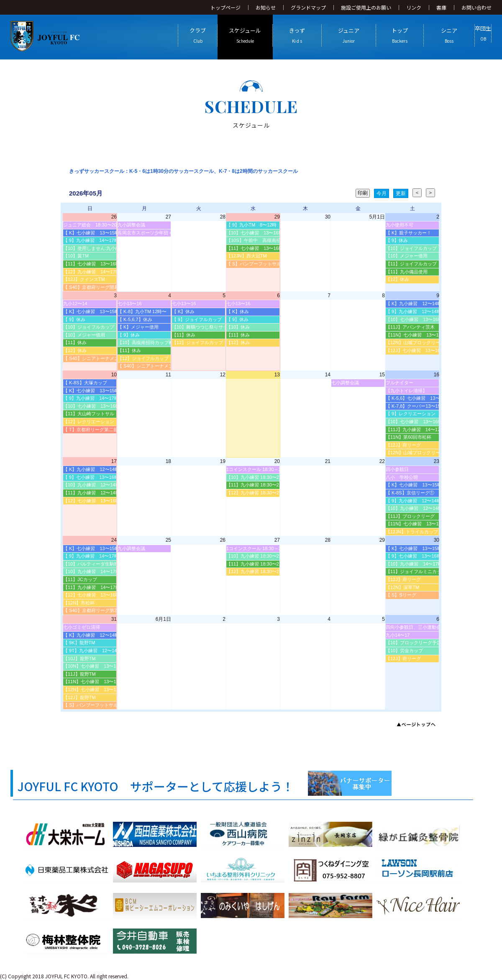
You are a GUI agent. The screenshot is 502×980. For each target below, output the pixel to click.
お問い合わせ (476, 7)
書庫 (441, 7)
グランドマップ (308, 7)
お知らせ (266, 7)
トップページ (225, 7)
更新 (401, 193)
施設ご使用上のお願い (366, 7)
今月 (382, 193)
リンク (414, 7)
